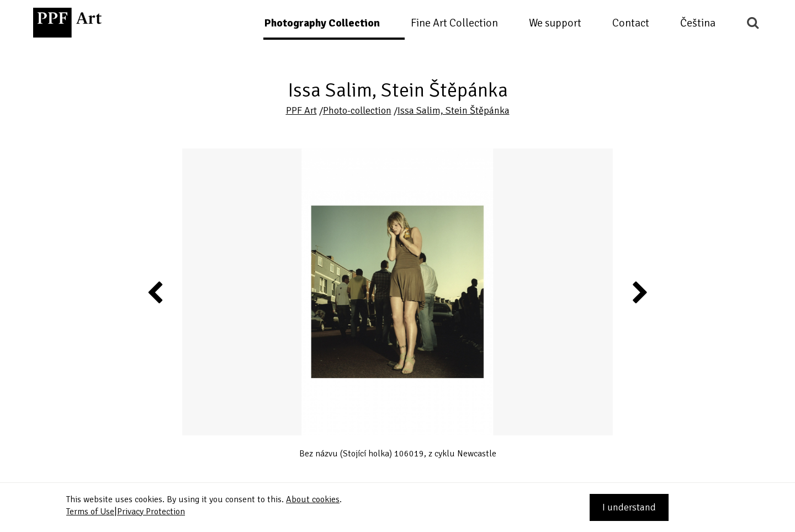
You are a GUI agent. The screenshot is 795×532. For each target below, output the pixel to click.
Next (639, 292)
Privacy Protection (151, 512)
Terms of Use (90, 512)
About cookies (313, 499)
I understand (629, 507)
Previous (156, 292)
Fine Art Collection (454, 23)
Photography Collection (322, 23)
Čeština (698, 23)
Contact (631, 23)
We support (555, 23)
